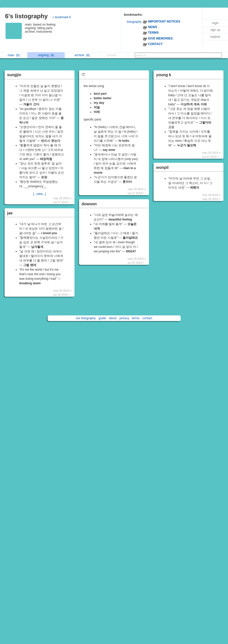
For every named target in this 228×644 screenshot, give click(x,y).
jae (10, 213)
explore (215, 37)
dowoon (89, 204)
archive (82, 55)
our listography (86, 318)
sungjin (14, 75)
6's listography (26, 16)
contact (147, 318)
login (215, 23)
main (14, 55)
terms (136, 318)
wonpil (162, 167)
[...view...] (40, 194)
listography (134, 22)
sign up (215, 30)
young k (164, 75)
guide (102, 318)
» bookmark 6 (62, 17)
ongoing (46, 55)
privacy (124, 318)
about (113, 318)
